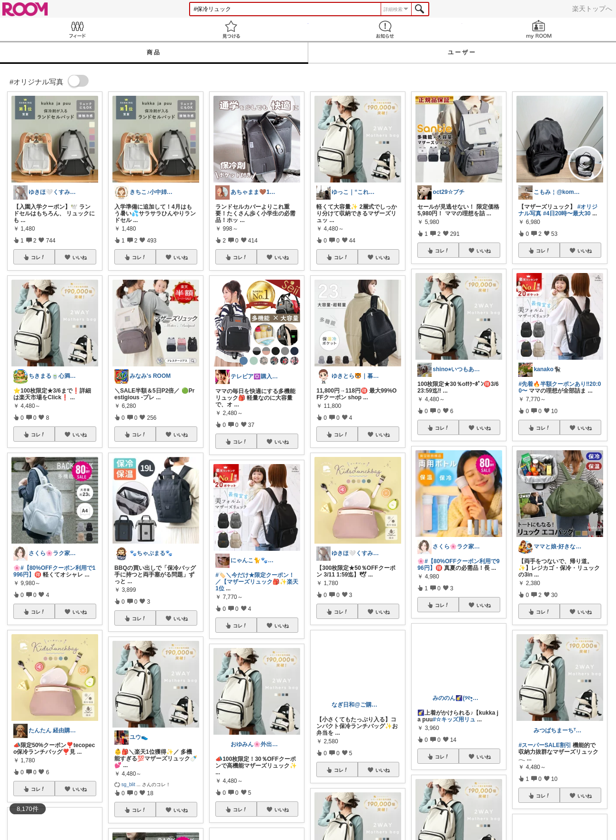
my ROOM (539, 29)
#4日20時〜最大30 (567, 213)
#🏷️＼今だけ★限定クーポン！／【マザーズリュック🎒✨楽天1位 (257, 582)
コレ (38, 257)
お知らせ (385, 29)
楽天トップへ (592, 9)
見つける (231, 29)
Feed (77, 29)
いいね (80, 257)
